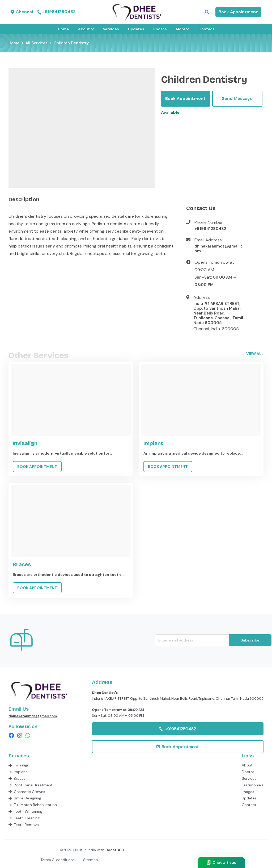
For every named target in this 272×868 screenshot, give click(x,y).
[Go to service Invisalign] (71, 419)
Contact (206, 29)
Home (63, 29)
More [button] (183, 29)
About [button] (86, 29)
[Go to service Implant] (201, 419)
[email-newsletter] (192, 640)
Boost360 (115, 850)
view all (255, 354)
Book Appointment (185, 98)
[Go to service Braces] (71, 540)
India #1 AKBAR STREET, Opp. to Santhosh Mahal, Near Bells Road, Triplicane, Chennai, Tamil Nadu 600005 (218, 313)
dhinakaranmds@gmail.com (219, 249)
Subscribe (250, 640)
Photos (160, 29)
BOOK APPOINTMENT (37, 467)
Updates (136, 29)
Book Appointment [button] (238, 12)
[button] (207, 12)
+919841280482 (56, 12)
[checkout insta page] (20, 735)
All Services (37, 43)
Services (111, 29)
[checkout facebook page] (11, 735)
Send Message (237, 98)
